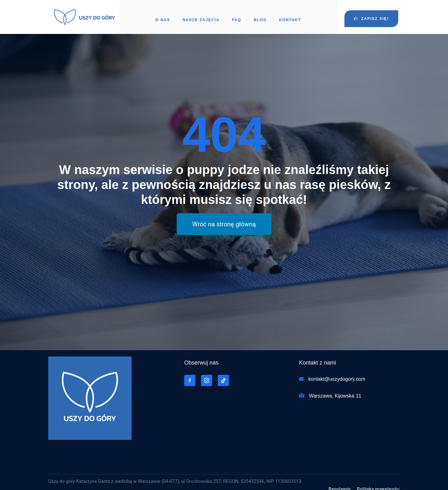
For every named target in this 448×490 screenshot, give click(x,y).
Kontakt (290, 14)
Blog (260, 14)
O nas (163, 14)
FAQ (236, 14)
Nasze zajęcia (201, 14)
